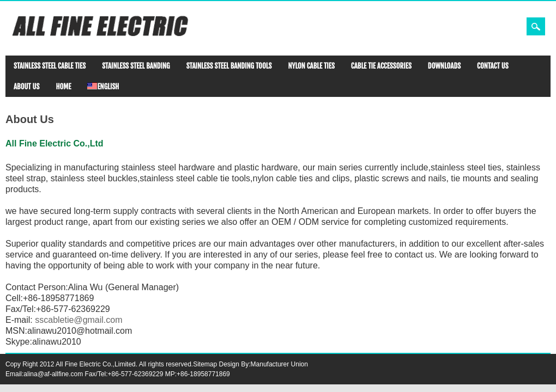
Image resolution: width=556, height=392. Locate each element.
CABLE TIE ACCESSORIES (381, 66)
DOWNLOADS (444, 66)
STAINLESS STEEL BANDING (136, 66)
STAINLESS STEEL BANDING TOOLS (229, 66)
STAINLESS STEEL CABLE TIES (50, 66)
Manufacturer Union (279, 364)
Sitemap (205, 364)
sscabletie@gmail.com (78, 320)
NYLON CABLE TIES (311, 66)
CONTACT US (493, 66)
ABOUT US (26, 87)
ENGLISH (103, 87)
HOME (63, 87)
